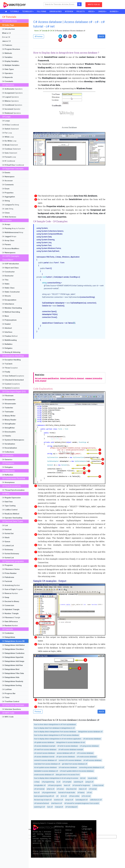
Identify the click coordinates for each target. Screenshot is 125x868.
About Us (58, 830)
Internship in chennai (48, 854)
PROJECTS (81, 11)
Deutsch (85, 837)
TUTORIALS (14, 11)
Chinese (85, 835)
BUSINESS (114, 11)
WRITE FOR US (94, 5)
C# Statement (10, 129)
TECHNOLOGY (28, 11)
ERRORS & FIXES (56, 11)
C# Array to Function (13, 228)
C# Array (13, 232)
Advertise (69, 839)
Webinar (68, 830)
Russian (85, 839)
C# (8, 29)
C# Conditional (10, 125)
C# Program (12, 589)
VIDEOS (91, 11)
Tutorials (46, 31)
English (84, 832)
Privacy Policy (57, 838)
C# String (10, 205)
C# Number (11, 585)
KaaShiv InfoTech (50, 851)
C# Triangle (11, 618)
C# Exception (10, 368)
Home (38, 31)
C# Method (10, 336)
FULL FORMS (42, 11)
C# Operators (12, 89)
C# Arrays (9, 236)
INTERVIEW (69, 11)
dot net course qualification (47, 378)
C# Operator (11, 109)
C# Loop (7, 133)
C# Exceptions (13, 376)
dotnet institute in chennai (72, 378)
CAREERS (102, 11)
